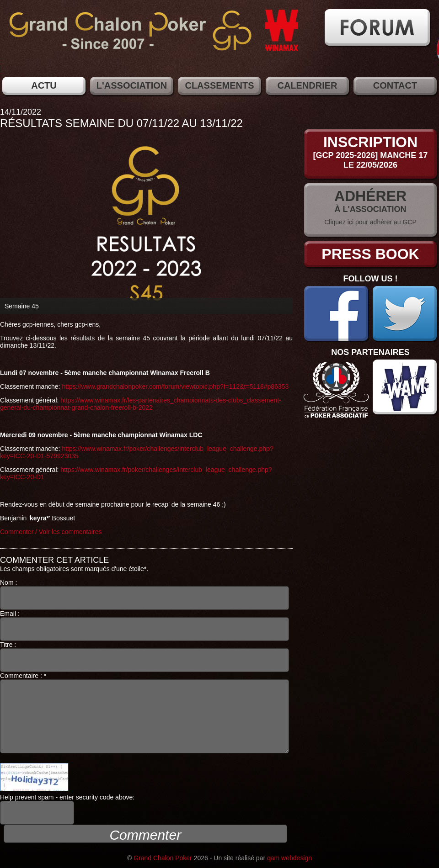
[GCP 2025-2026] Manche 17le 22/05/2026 (371, 160)
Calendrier (307, 85)
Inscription (370, 142)
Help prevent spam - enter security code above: (67, 809)
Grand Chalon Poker (163, 858)
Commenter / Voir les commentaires (51, 532)
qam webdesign (289, 858)
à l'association (371, 209)
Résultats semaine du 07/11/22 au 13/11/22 (121, 123)
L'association (132, 85)
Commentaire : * (145, 713)
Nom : (145, 594)
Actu (44, 85)
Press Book (370, 254)
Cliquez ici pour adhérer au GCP (370, 222)
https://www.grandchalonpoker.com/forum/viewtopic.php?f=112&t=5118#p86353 (175, 386)
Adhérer (370, 196)
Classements (219, 85)
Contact (395, 85)
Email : (145, 625)
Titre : (145, 656)
